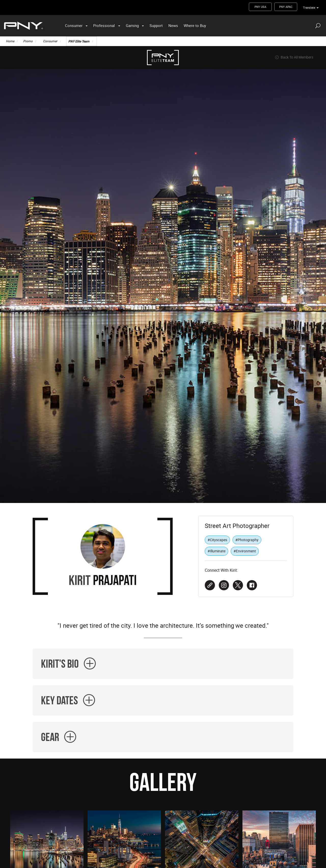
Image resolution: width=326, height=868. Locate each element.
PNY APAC (286, 7)
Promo (28, 41)
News (173, 25)
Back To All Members (294, 57)
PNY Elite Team (79, 41)
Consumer (74, 25)
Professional (104, 25)
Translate (309, 8)
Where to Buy (195, 25)
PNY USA (260, 7)
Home (10, 41)
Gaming (132, 25)
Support (156, 25)
